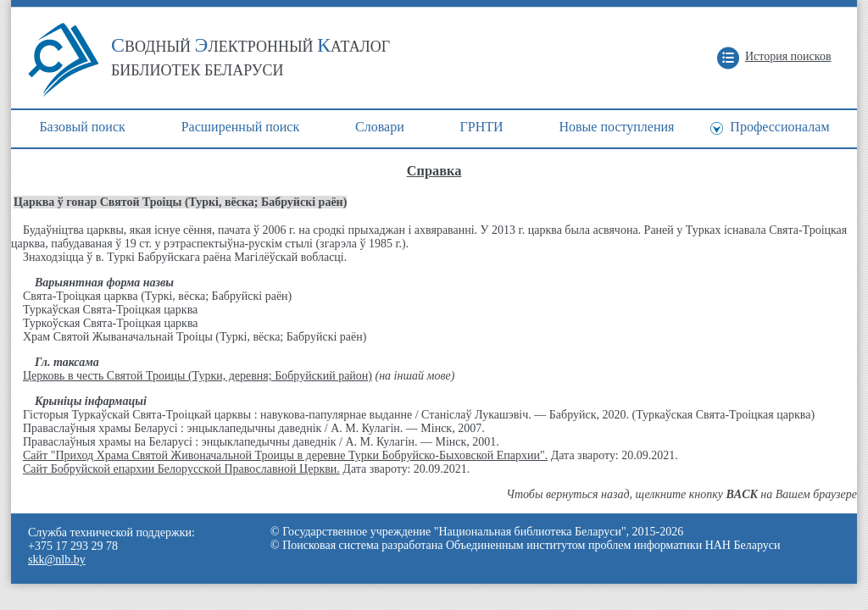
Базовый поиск (82, 127)
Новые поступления (616, 127)
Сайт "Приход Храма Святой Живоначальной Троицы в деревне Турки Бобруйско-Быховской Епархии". (285, 455)
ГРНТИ (482, 127)
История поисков (788, 56)
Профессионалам (779, 127)
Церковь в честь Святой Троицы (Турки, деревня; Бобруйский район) (198, 376)
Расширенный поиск (241, 127)
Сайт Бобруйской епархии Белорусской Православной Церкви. (181, 469)
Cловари (380, 127)
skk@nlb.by (57, 560)
